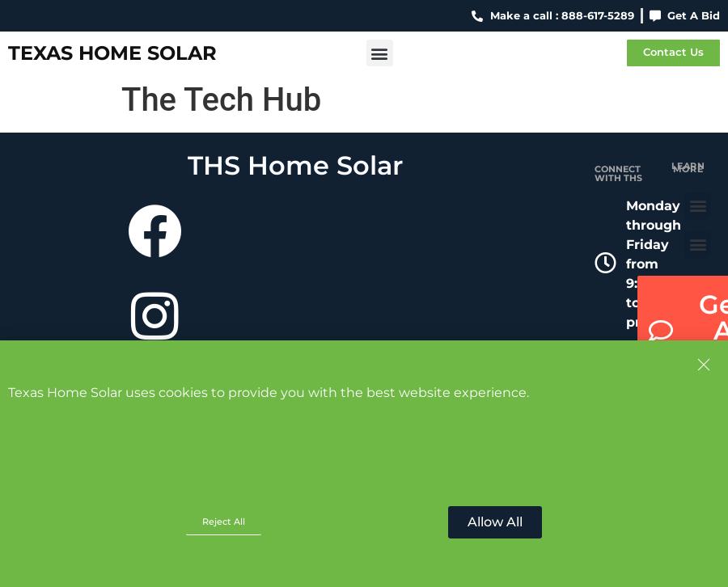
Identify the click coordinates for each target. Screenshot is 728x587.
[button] (380, 53)
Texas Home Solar (112, 53)
